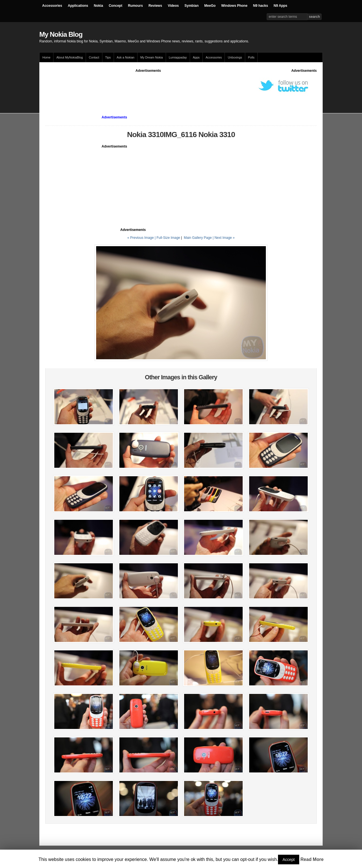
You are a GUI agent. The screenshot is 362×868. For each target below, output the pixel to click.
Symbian (191, 6)
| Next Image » (224, 238)
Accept (289, 860)
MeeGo (210, 6)
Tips (108, 57)
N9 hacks (261, 6)
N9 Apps (281, 6)
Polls (251, 57)
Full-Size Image (168, 238)
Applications (78, 6)
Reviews (155, 6)
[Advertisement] (148, 86)
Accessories (52, 6)
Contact (94, 57)
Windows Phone (234, 6)
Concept (115, 6)
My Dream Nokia (151, 57)
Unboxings (235, 57)
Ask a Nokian (126, 57)
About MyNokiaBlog (70, 57)
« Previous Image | (142, 238)
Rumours (135, 6)
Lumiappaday (178, 57)
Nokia (99, 6)
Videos (173, 6)
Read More (312, 859)
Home (46, 57)
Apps (196, 57)
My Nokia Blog (61, 34)
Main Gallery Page (198, 238)
